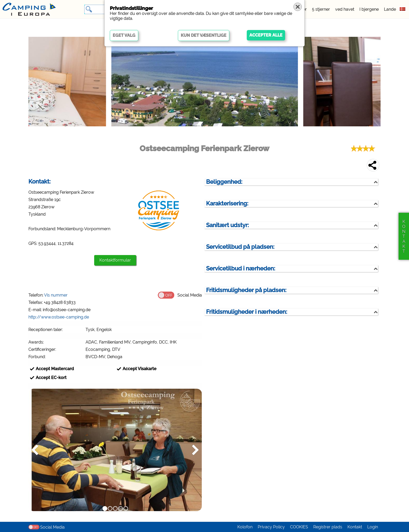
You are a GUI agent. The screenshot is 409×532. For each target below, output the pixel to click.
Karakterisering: (227, 203)
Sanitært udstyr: (227, 225)
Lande (390, 9)
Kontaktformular (115, 260)
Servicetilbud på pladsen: (240, 247)
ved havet (345, 9)
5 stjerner (321, 9)
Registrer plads (328, 527)
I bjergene (369, 9)
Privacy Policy (271, 527)
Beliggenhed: (224, 182)
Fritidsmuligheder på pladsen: (246, 290)
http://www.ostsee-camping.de (59, 317)
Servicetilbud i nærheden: (241, 268)
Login (373, 527)
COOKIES (299, 527)
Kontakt (355, 527)
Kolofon (245, 527)
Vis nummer (56, 295)
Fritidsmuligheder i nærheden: (247, 312)
